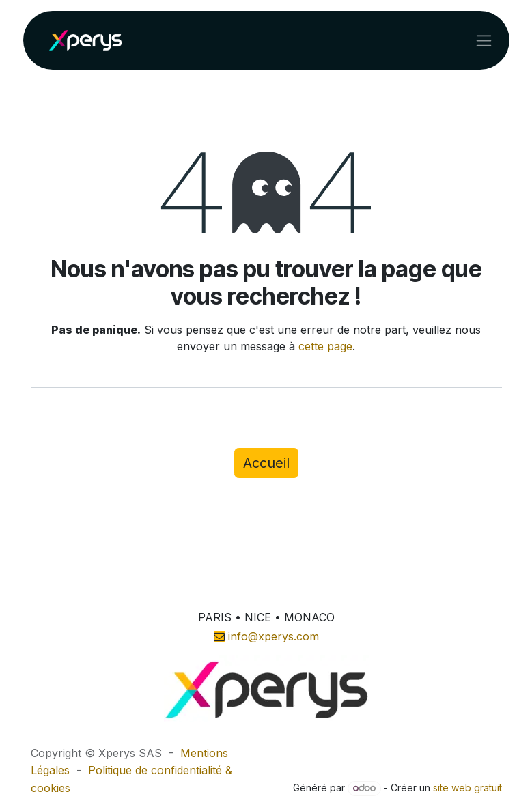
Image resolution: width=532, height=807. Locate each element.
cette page (325, 346)
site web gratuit (467, 788)
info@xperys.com (274, 636)
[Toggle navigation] (484, 40)
